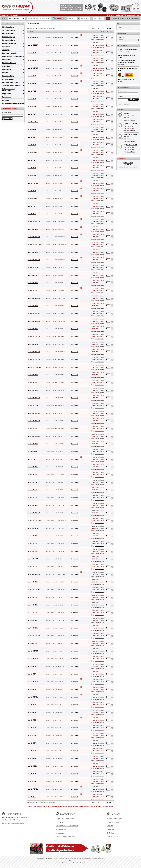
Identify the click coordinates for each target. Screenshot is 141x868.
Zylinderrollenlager (9, 43)
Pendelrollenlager (9, 40)
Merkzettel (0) (120, 15)
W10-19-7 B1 (32, 91)
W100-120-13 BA (33, 252)
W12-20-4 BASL (33, 712)
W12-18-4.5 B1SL (33, 666)
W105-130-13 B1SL (34, 413)
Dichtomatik (13, 15)
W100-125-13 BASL (34, 321)
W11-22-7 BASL (33, 452)
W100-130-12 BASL (34, 337)
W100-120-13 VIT (33, 268)
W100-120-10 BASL (34, 222)
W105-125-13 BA (33, 390)
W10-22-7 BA (32, 145)
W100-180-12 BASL (34, 360)
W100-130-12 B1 (33, 329)
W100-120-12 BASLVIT (35, 245)
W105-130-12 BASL (34, 398)
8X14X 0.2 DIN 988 (132, 124)
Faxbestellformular (114, 822)
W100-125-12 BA (33, 291)
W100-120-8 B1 (33, 275)
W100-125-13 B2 (33, 306)
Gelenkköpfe (7, 66)
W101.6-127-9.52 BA (34, 367)
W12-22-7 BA (32, 781)
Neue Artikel (122, 159)
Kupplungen (7, 94)
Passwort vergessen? (124, 104)
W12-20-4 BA (32, 705)
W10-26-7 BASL (33, 198)
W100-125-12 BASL (34, 298)
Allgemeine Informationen (65, 819)
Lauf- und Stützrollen (10, 53)
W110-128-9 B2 (33, 490)
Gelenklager (7, 69)
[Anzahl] (108, 37)
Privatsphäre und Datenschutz (67, 826)
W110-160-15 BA (33, 605)
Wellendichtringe (8, 79)
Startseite (5, 15)
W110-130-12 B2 (33, 498)
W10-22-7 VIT (32, 160)
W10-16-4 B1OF (33, 45)
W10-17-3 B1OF (33, 60)
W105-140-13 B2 (33, 429)
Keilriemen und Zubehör (11, 82)
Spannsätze (6, 97)
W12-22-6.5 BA (32, 766)
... (104, 28)
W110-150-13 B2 (33, 597)
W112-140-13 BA (33, 613)
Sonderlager (7, 60)
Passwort (120, 96)
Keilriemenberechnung (115, 819)
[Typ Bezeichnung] (39, 18)
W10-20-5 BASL (33, 122)
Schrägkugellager (9, 30)
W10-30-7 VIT (32, 214)
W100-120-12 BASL (34, 237)
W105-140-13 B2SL (34, 436)
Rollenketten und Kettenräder (8, 90)
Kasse (138, 15)
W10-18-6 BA (32, 83)
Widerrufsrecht (61, 829)
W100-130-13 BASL (34, 352)
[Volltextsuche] (54, 18)
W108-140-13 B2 (33, 444)
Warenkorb (130, 15)
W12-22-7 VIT (32, 797)
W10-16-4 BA (32, 53)
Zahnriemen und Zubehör (11, 86)
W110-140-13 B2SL (34, 590)
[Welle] (72, 18)
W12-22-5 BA (32, 751)
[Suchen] (108, 18)
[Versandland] (128, 40)
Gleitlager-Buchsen (9, 63)
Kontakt (110, 826)
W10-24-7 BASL (33, 183)
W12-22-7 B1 (32, 774)
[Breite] (98, 18)
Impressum (60, 833)
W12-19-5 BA (32, 689)
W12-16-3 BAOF (33, 651)
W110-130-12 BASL (34, 513)
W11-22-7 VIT (32, 459)
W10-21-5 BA (32, 137)
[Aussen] (85, 18)
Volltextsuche (60, 18)
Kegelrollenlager (8, 34)
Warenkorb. (121, 65)
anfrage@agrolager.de (16, 823)
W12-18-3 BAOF (33, 659)
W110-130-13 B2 (33, 544)
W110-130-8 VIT (33, 559)
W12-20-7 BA (32, 735)
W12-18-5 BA (32, 674)
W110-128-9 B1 (33, 482)
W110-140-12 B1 (33, 567)
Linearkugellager (8, 76)
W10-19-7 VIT (32, 114)
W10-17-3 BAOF (33, 68)
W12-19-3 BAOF (33, 682)
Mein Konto (110, 15)
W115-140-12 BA (33, 628)
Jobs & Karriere (113, 837)
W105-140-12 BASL (34, 421)
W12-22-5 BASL (33, 758)
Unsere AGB (61, 822)
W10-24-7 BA (32, 175)
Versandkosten (99, 40)
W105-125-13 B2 (33, 383)
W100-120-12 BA (33, 229)
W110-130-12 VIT (33, 528)
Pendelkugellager (9, 37)
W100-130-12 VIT (33, 344)
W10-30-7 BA (32, 206)
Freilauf (5, 73)
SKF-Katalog (112, 833)
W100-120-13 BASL (34, 260)
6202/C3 (129, 113)
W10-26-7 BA (32, 191)
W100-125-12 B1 (33, 283)
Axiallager (6, 50)
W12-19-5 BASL (33, 697)
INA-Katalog (111, 829)
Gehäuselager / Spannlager (12, 56)
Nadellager (6, 47)
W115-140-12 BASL (34, 636)
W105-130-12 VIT (33, 406)
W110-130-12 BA (33, 505)
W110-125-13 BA (33, 475)
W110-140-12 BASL (34, 574)
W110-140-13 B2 (33, 582)
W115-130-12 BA (33, 620)
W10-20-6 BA (32, 129)
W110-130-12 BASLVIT (35, 521)
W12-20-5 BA (32, 728)
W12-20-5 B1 (32, 720)
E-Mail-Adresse (7, 112)
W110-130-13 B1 (33, 536)
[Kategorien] (16, 18)
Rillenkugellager (8, 27)
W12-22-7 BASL (33, 789)
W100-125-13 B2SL (34, 314)
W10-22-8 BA (32, 168)
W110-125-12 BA (33, 467)
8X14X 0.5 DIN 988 (132, 134)
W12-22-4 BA (32, 743)
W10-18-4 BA (32, 76)
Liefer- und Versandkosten (66, 837)
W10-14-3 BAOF (33, 37)
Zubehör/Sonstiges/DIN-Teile (13, 103)
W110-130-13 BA (33, 551)
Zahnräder (6, 100)
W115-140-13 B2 (33, 643)
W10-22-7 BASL (33, 152)
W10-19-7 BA (32, 99)
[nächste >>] (110, 28)
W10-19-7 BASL (33, 106)
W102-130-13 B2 (33, 375)
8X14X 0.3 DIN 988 (132, 145)
